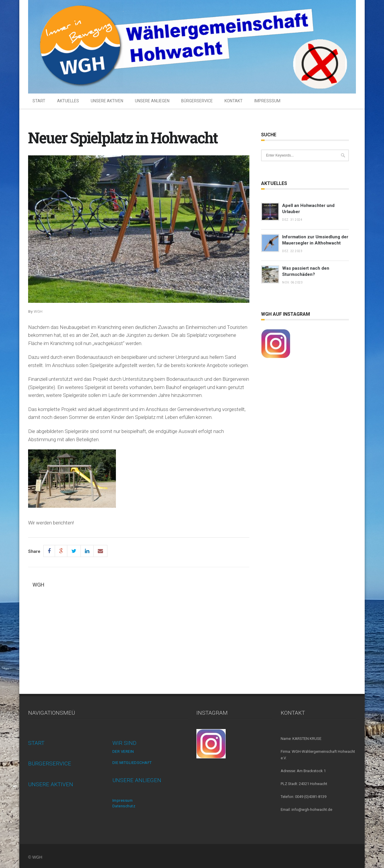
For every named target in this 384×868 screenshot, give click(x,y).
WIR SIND (124, 743)
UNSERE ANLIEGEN (152, 101)
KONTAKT (234, 101)
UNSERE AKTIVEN (107, 101)
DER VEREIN (123, 751)
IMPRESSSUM (267, 101)
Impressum (123, 800)
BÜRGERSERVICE (197, 101)
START (39, 101)
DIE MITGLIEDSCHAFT (132, 763)
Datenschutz (124, 806)
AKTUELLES (68, 101)
